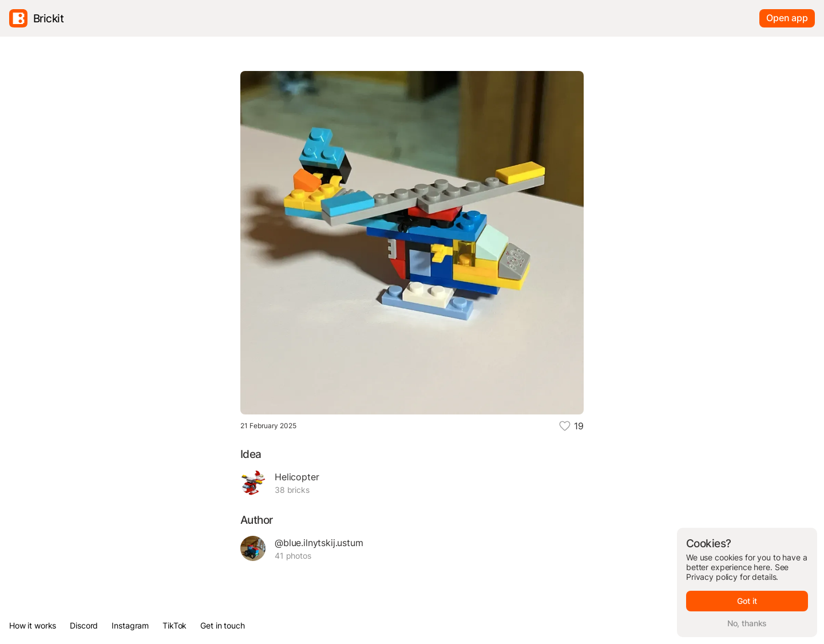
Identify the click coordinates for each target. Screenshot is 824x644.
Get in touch (222, 625)
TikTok (175, 625)
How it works (33, 625)
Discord (84, 625)
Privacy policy (712, 577)
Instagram (130, 625)
